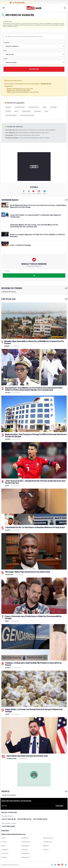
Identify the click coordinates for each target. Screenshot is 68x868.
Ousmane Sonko (20, 107)
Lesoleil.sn (4, 842)
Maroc (16, 111)
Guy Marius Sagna (11, 115)
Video (7, 621)
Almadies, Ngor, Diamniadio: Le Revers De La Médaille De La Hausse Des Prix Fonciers (34, 342)
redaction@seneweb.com (16, 835)
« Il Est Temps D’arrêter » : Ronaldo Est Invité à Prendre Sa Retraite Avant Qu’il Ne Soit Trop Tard (35, 482)
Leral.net (4, 838)
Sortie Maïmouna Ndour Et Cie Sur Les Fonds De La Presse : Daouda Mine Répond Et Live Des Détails (38, 206)
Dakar (45, 107)
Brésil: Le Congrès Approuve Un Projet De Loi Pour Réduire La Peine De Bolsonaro (37, 236)
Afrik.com (46, 850)
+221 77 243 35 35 (8, 819)
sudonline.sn (25, 850)
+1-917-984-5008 (8, 827)
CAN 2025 (53, 107)
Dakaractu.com (25, 858)
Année (5, 59)
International (12, 759)
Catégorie (6, 42)
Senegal (8, 107)
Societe (8, 393)
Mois (5, 51)
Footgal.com (5, 850)
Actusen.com (5, 854)
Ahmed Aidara (26, 111)
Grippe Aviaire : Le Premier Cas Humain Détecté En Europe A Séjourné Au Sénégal (34, 711)
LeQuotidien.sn (26, 854)
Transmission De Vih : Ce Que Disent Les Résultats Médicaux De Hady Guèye (35, 528)
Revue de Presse (34, 107)
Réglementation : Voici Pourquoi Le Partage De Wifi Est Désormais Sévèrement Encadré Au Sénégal (36, 435)
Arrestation (38, 111)
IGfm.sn (3, 846)
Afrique (7, 346)
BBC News (46, 846)
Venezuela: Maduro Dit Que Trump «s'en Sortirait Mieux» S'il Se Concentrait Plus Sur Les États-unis (34, 226)
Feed (46, 111)
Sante (7, 714)
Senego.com (25, 838)
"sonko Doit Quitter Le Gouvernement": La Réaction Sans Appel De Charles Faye (36, 216)
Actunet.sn (4, 858)
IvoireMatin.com (48, 842)
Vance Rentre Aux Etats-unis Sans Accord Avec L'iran (27, 756)
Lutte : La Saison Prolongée (20, 245)
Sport (7, 486)
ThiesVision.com (26, 842)
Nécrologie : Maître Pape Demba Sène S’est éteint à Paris (28, 572)
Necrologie (9, 575)
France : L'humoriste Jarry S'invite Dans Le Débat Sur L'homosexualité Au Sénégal (33, 617)
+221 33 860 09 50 (40, 819)
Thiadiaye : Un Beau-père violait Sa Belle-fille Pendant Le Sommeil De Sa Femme (33, 664)
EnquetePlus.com (48, 838)
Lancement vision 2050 (27, 115)
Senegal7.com (25, 846)
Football (8, 111)
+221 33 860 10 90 (24, 819)
